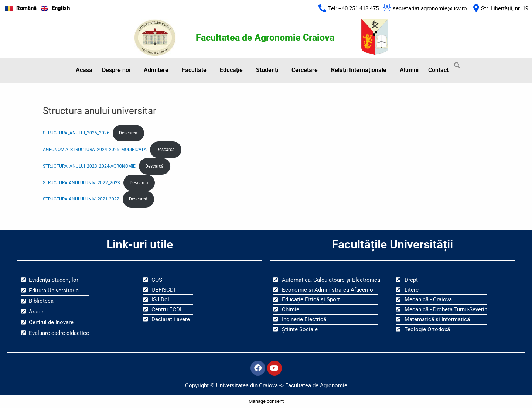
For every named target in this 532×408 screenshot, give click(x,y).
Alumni (409, 70)
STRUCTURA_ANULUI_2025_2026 (76, 133)
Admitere (156, 70)
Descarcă (128, 133)
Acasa (84, 70)
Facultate (194, 70)
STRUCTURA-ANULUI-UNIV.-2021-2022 (81, 199)
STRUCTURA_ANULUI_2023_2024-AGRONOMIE (89, 166)
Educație (231, 70)
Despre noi (116, 70)
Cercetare (305, 70)
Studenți (267, 70)
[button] (118, 70)
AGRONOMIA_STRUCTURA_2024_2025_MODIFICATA (95, 150)
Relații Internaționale (359, 70)
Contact (438, 70)
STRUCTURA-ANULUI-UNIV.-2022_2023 (81, 183)
